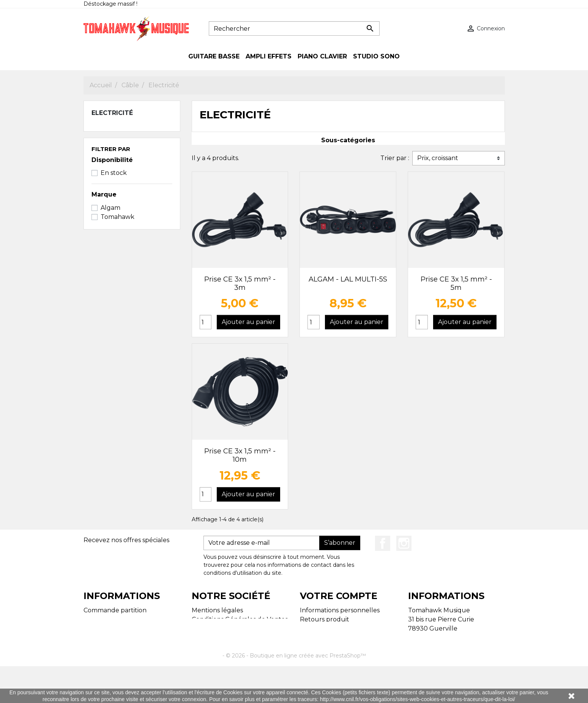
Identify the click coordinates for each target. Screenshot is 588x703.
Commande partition (115, 610)
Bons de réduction (328, 656)
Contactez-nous (216, 628)
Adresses (313, 647)
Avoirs (309, 638)
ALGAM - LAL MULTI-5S (348, 279)
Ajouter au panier (248, 322)
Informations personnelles (340, 610)
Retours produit (325, 619)
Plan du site (102, 619)
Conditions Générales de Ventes (240, 619)
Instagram (404, 543)
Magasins (97, 628)
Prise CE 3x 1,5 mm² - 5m (456, 283)
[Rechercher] (294, 28)
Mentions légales (217, 610)
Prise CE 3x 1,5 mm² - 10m (240, 455)
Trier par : (395, 158)
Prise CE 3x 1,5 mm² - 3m (240, 283)
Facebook (383, 543)
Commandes (319, 628)
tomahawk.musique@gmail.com (457, 665)
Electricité (112, 113)
